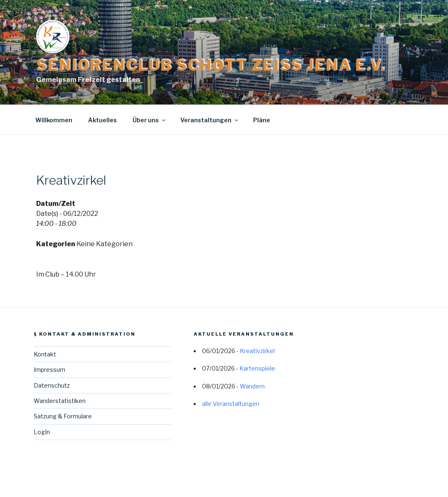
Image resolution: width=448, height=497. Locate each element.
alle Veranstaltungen (231, 404)
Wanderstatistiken (60, 401)
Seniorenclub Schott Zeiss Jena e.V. (211, 65)
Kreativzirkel (257, 351)
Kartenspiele (257, 368)
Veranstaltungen (210, 120)
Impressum (49, 370)
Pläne (262, 120)
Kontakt (45, 354)
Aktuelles (102, 120)
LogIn (42, 432)
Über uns (150, 120)
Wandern (252, 386)
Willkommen (54, 120)
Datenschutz (52, 385)
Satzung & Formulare (63, 416)
